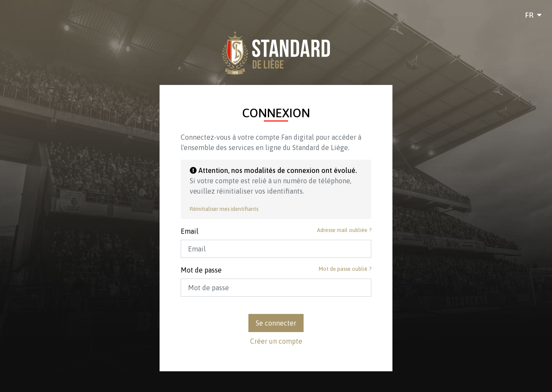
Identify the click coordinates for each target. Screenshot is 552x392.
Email (190, 231)
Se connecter (276, 323)
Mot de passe (201, 270)
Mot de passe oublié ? (345, 269)
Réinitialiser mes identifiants (224, 209)
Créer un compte (276, 341)
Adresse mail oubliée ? (344, 230)
